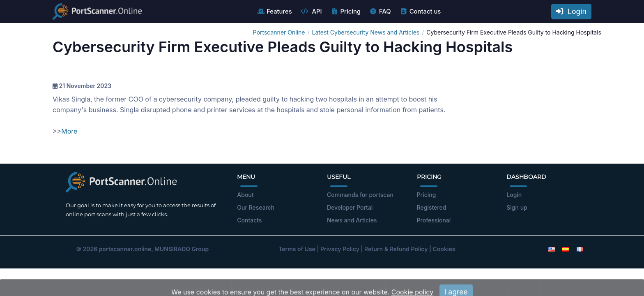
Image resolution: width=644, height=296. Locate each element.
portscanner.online (125, 249)
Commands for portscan (360, 195)
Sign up (517, 207)
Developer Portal (350, 207)
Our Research (256, 207)
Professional (434, 220)
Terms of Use (297, 249)
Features (274, 12)
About (245, 195)
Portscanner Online (279, 32)
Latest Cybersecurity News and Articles (366, 32)
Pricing (346, 12)
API (311, 12)
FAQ (380, 12)
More (69, 131)
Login (571, 11)
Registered (432, 207)
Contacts (249, 220)
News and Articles (352, 220)
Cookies (444, 249)
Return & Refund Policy (396, 249)
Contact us (420, 12)
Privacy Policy (340, 249)
